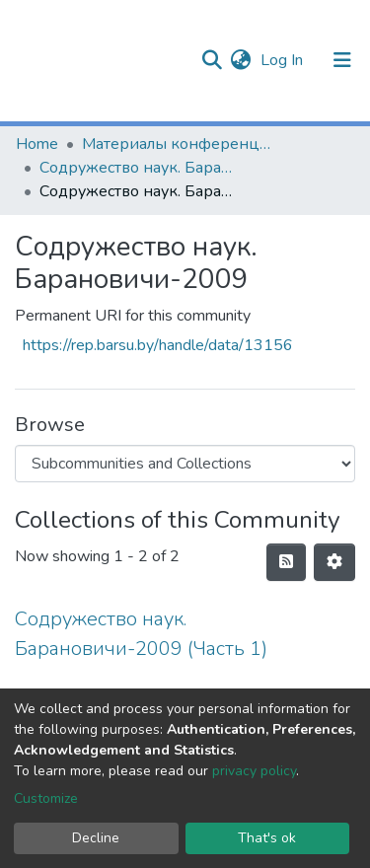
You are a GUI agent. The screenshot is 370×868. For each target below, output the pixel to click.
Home (37, 144)
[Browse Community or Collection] (185, 464)
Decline (96, 838)
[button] (240, 60)
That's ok (267, 838)
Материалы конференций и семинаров (181, 144)
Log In (284, 60)
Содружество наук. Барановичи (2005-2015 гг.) (138, 168)
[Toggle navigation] (342, 60)
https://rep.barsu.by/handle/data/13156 (158, 345)
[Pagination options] (334, 562)
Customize (46, 798)
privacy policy (254, 771)
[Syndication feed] (286, 562)
